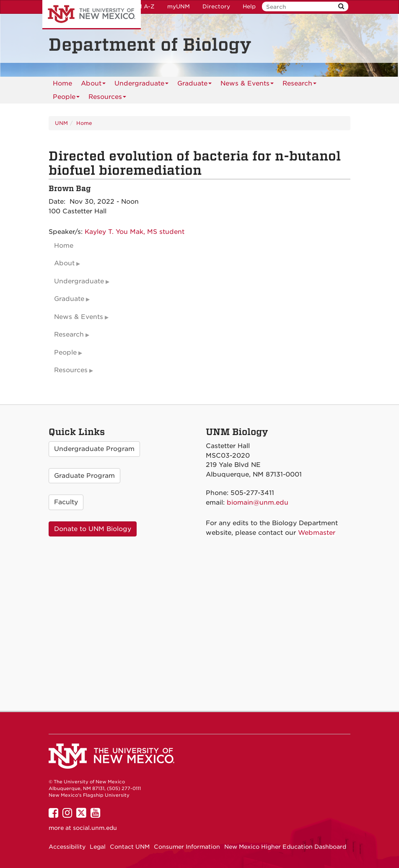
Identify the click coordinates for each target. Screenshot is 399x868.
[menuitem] (62, 83)
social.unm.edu (95, 828)
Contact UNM (130, 847)
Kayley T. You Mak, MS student (135, 232)
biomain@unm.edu (258, 503)
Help (249, 6)
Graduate (194, 85)
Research (299, 85)
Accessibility (67, 847)
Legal (98, 847)
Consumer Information (187, 847)
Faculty (66, 502)
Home (62, 83)
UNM (61, 123)
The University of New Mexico (92, 15)
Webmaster (317, 533)
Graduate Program (84, 476)
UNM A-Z (141, 6)
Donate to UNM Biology (93, 529)
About (93, 85)
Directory (216, 6)
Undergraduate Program (94, 449)
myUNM (179, 6)
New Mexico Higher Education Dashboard (285, 847)
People (66, 98)
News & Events (247, 85)
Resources (107, 98)
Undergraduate (141, 85)
